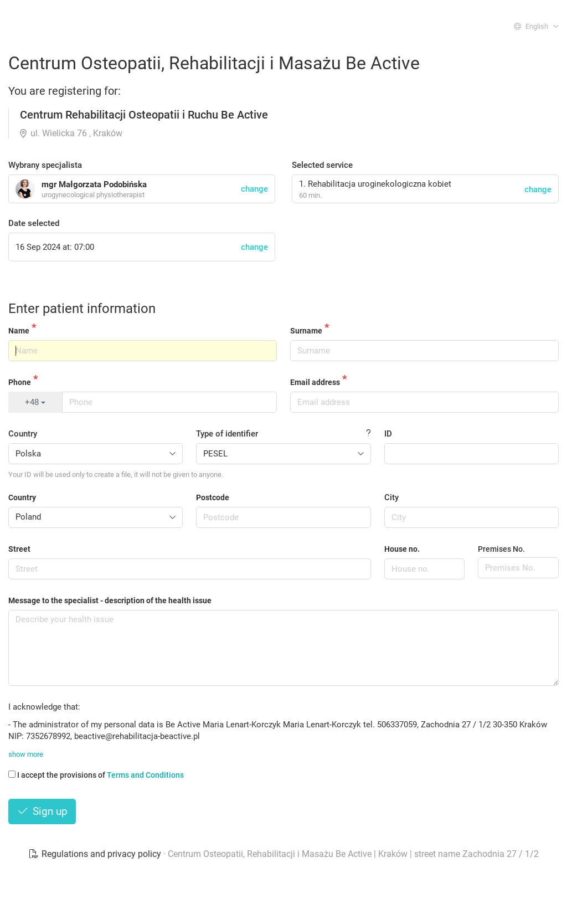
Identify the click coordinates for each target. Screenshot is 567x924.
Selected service (322, 165)
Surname (306, 331)
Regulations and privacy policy (96, 854)
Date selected (34, 223)
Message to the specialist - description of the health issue (110, 600)
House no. (402, 549)
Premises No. (501, 549)
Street (19, 549)
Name (19, 331)
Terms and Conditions (145, 775)
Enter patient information (82, 309)
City (391, 497)
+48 (35, 402)
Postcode (213, 497)
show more (26, 754)
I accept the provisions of (96, 775)
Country (23, 434)
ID (388, 434)
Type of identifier (227, 434)
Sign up (42, 811)
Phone (20, 382)
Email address (315, 382)
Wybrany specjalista (45, 165)
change (538, 189)
